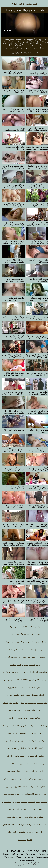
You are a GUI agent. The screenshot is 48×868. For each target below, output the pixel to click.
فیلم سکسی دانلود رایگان (23, 4)
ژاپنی (35, 52)
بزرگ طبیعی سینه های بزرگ (31, 48)
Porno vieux (42, 854)
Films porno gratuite (25, 860)
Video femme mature (30, 851)
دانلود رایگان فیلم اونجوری (20, 52)
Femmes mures (41, 857)
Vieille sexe (8, 857)
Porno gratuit (30, 854)
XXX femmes (17, 854)
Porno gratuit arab (12, 851)
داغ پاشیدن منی (11, 48)
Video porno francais (23, 857)
